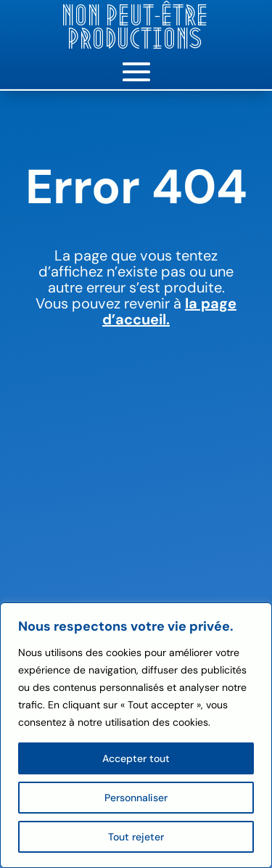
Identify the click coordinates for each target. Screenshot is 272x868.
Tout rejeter (136, 837)
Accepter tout (136, 758)
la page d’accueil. (169, 311)
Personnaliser (136, 798)
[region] (136, 735)
